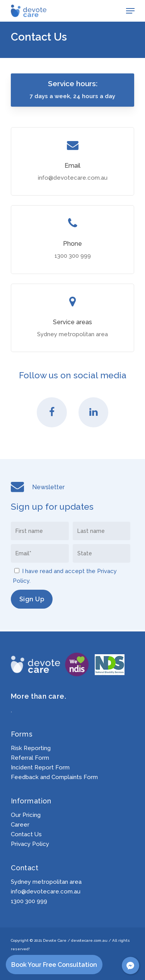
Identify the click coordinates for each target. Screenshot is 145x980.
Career (20, 825)
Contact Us (26, 835)
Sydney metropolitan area (46, 882)
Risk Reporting (31, 748)
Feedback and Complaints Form (54, 777)
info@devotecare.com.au (46, 892)
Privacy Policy (30, 844)
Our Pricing (26, 815)
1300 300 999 (29, 901)
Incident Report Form (40, 768)
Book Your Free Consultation (54, 965)
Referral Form (30, 758)
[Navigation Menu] (130, 11)
